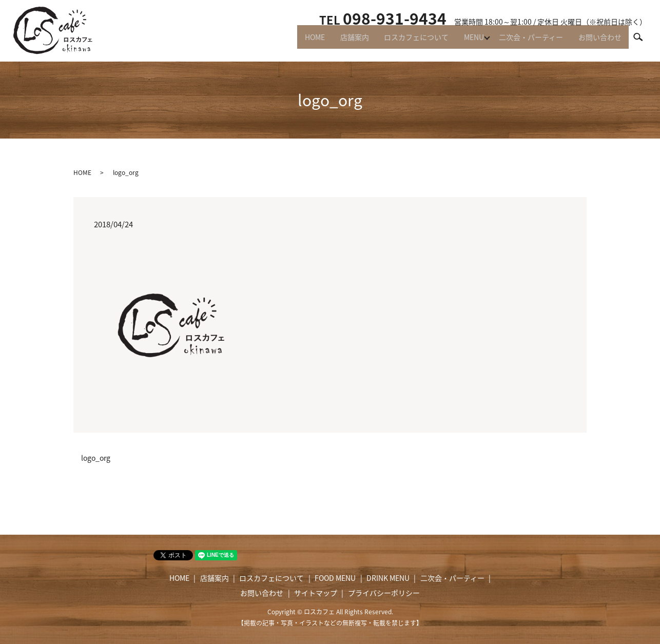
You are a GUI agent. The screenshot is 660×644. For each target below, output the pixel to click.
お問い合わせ (598, 41)
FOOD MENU (335, 578)
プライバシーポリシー (384, 593)
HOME (299, 41)
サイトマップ (316, 593)
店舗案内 (342, 41)
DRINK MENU (388, 578)
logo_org (96, 458)
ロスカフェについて (406, 41)
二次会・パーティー (527, 41)
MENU (467, 41)
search (643, 41)
